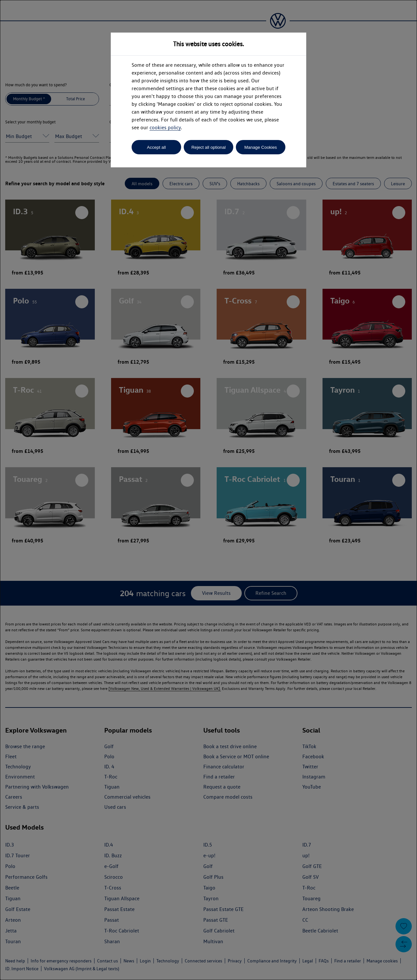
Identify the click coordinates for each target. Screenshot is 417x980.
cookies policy (165, 127)
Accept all (156, 147)
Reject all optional (208, 147)
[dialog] (208, 490)
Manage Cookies (261, 147)
